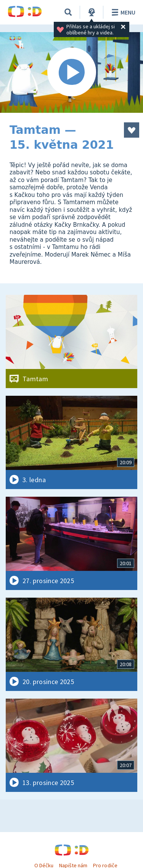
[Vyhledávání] (68, 12)
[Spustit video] (71, 72)
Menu (122, 12)
